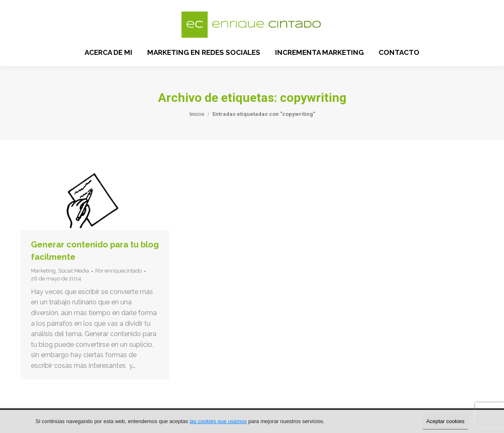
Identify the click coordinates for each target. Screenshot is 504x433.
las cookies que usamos (218, 421)
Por (119, 271)
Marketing (43, 271)
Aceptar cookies (446, 421)
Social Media (74, 271)
